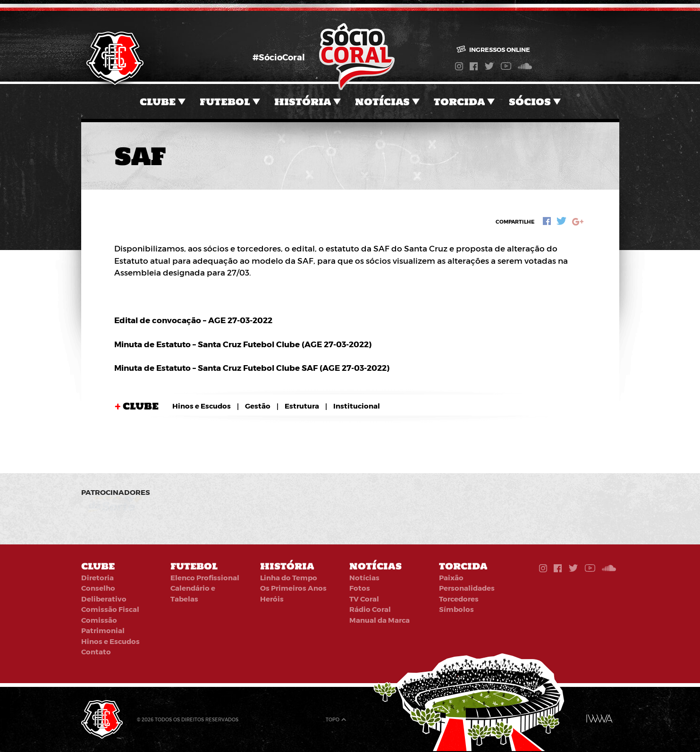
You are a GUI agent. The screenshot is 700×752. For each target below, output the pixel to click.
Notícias (382, 102)
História (303, 102)
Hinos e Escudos (202, 406)
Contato (96, 652)
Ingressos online (493, 50)
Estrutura (302, 406)
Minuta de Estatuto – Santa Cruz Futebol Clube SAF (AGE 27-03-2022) (252, 368)
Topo (333, 719)
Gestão (258, 406)
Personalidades (467, 588)
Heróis (272, 599)
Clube (158, 102)
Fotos (360, 588)
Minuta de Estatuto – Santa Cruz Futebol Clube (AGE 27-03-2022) (243, 344)
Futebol (225, 102)
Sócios (530, 102)
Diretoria (97, 577)
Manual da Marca (380, 620)
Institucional (357, 406)
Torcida (459, 102)
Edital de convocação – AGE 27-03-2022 (193, 320)
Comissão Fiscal (110, 609)
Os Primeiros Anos (293, 588)
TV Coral (364, 599)
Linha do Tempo (289, 577)
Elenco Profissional (205, 577)
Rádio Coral (370, 609)
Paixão (451, 577)
